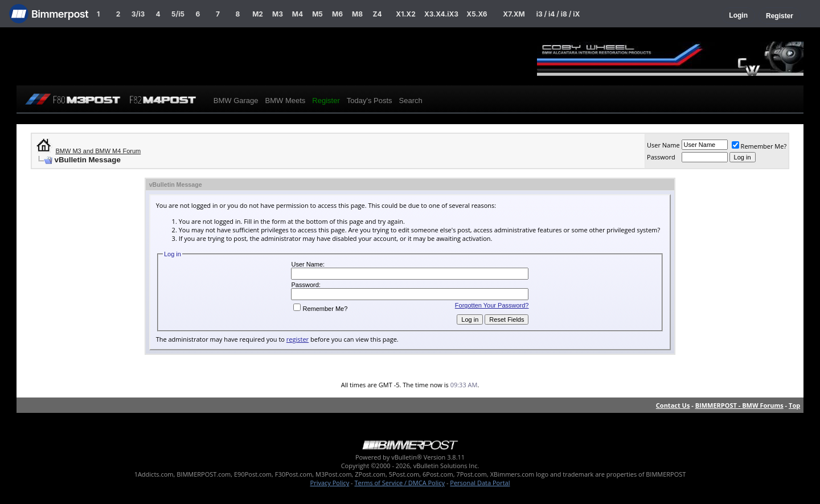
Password (661, 157)
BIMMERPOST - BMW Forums (739, 405)
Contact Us (673, 405)
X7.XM (514, 14)
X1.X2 (405, 14)
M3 (278, 14)
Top (794, 405)
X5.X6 (477, 14)
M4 (298, 14)
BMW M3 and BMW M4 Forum (99, 151)
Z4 (377, 14)
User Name (663, 145)
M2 (258, 14)
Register (780, 16)
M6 (337, 14)
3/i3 (138, 14)
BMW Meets (286, 101)
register (298, 339)
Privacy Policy (330, 483)
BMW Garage (236, 101)
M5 (317, 14)
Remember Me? (759, 146)
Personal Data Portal (480, 483)
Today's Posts (370, 101)
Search (411, 101)
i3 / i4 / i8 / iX (558, 14)
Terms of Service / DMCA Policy (399, 483)
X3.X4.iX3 (441, 14)
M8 (357, 14)
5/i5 (178, 14)
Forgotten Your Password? (492, 305)
